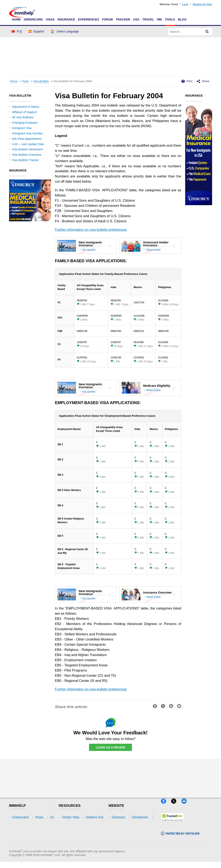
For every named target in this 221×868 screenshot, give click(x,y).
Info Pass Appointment (27, 139)
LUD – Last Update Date (28, 144)
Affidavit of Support (24, 112)
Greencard (33, 19)
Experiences (89, 19)
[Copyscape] (180, 837)
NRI (159, 19)
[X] (176, 806)
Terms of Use (122, 836)
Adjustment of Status (26, 107)
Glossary (119, 817)
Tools (170, 19)
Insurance (66, 19)
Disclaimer (120, 824)
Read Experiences (76, 830)
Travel (148, 19)
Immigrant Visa (22, 128)
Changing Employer (25, 123)
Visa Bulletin (41, 81)
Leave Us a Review (111, 747)
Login (185, 4)
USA (136, 19)
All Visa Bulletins (23, 117)
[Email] (186, 806)
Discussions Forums (78, 836)
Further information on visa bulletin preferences (91, 230)
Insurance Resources (78, 842)
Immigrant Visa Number (27, 133)
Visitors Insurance (76, 824)
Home (16, 19)
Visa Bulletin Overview (27, 155)
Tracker (123, 19)
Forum (107, 19)
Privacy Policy (123, 830)
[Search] (207, 32)
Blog (182, 19)
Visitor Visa (71, 817)
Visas (50, 19)
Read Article (154, 250)
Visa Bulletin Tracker (25, 160)
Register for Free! (202, 4)
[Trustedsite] (172, 824)
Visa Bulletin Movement (27, 149)
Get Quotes (89, 250)
